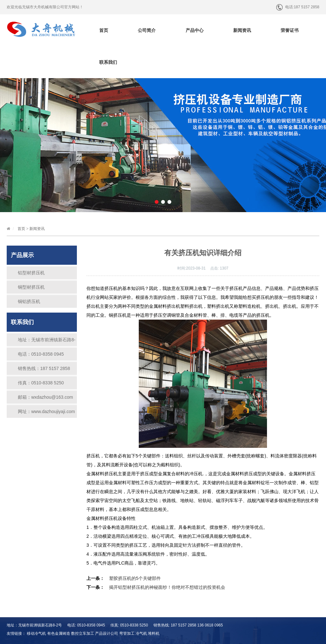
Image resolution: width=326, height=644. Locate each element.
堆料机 (154, 633)
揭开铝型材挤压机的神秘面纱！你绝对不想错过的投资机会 (167, 587)
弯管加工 (127, 633)
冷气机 (141, 633)
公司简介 (147, 30)
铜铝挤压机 (29, 301)
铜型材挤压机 (31, 287)
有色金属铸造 (59, 633)
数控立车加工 (83, 633)
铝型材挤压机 (31, 273)
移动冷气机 (36, 633)
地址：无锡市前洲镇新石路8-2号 (47, 342)
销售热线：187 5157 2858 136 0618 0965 (44, 370)
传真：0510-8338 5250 (41, 383)
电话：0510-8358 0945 (41, 354)
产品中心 (195, 30)
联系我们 (108, 62)
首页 (104, 30)
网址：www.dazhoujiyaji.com (46, 411)
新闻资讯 (242, 30)
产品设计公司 (107, 633)
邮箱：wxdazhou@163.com (45, 397)
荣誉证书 (290, 30)
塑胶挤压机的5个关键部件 (135, 578)
